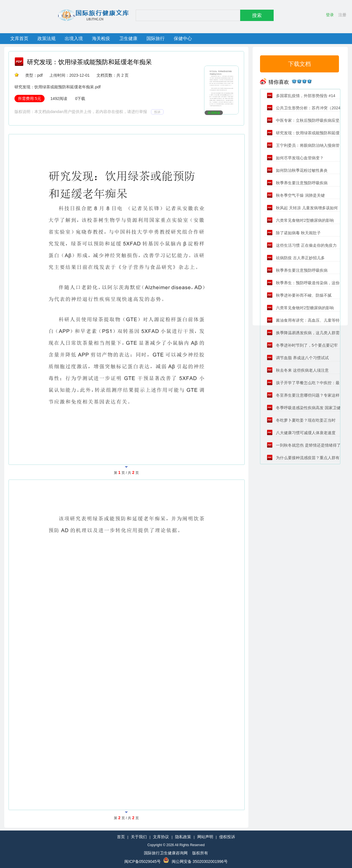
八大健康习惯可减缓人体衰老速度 (301, 433)
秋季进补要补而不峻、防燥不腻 (299, 295)
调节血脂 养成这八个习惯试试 (298, 358)
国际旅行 (156, 38)
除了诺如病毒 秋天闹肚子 (294, 233)
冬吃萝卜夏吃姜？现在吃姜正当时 (301, 420)
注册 (342, 15)
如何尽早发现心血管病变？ (295, 158)
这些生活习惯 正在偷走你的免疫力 (302, 245)
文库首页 (19, 38)
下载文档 (299, 64)
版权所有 (200, 853)
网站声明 (205, 837)
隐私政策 (183, 837)
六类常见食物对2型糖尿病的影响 (300, 220)
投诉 (157, 112)
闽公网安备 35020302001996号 (200, 861)
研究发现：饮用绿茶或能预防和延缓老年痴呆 (89, 62)
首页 (121, 837)
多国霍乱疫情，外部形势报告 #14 (301, 96)
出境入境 (74, 38)
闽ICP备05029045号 (143, 861)
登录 (330, 15)
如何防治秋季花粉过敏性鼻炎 (297, 170)
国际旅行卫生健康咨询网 (166, 853)
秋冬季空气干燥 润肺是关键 (296, 195)
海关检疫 (101, 38)
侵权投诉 (227, 837)
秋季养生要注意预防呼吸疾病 (297, 183)
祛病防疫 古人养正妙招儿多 (296, 258)
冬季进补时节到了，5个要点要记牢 (302, 345)
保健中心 (183, 38)
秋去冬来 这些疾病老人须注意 (298, 370)
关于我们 (139, 837)
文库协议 (161, 837)
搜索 (257, 15)
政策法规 (47, 38)
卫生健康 (128, 38)
